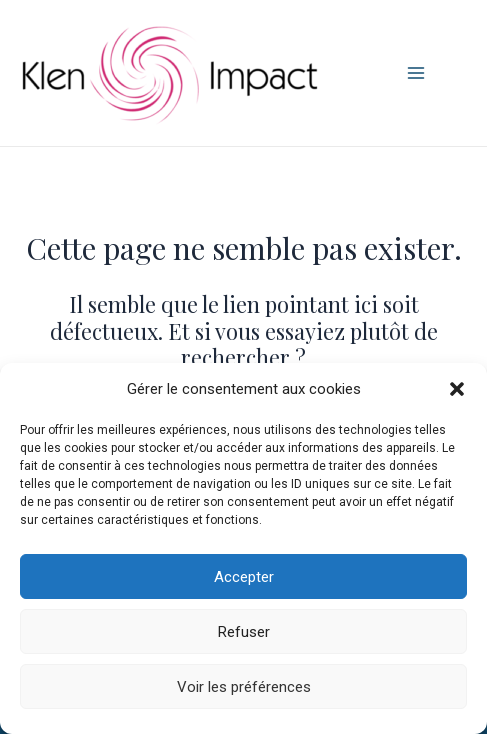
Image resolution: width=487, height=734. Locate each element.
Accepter (244, 577)
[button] (457, 389)
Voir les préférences (244, 687)
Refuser (244, 632)
